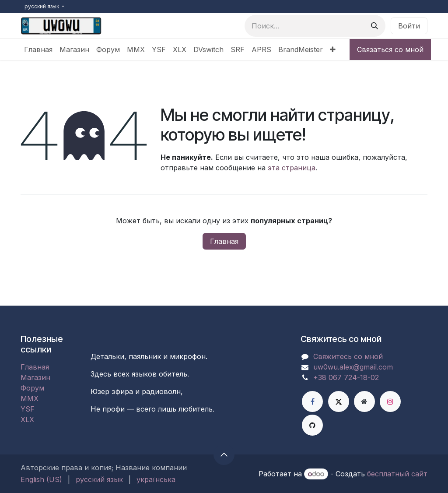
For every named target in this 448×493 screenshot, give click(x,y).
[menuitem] (38, 49)
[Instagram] (390, 401)
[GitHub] (312, 425)
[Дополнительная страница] (364, 401)
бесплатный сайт (397, 474)
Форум (32, 388)
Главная (224, 241)
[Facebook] (312, 401)
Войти (409, 26)
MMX (30, 398)
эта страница (292, 168)
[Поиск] (374, 26)
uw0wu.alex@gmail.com (353, 367)
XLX (27, 419)
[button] (224, 454)
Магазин (35, 377)
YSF (28, 409)
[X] (339, 401)
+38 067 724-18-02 (346, 377)
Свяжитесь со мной (348, 356)
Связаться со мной (390, 49)
